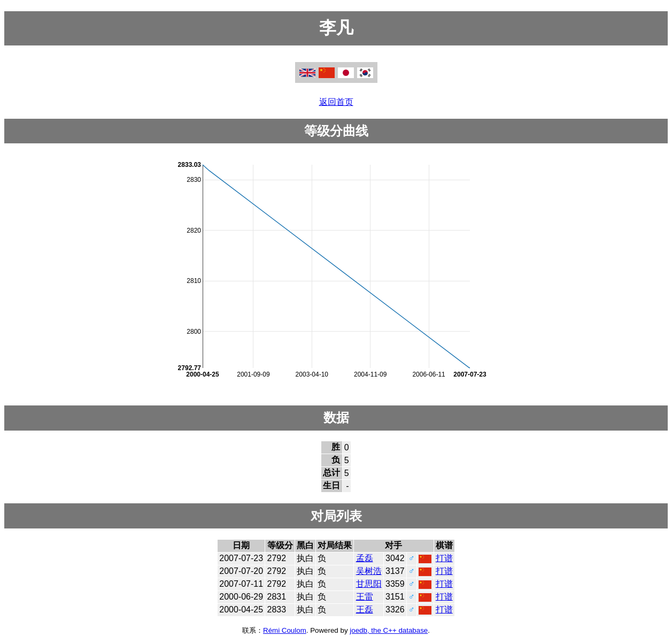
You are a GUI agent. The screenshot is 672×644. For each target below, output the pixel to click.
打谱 (444, 558)
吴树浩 (369, 571)
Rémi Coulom (285, 630)
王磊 (365, 609)
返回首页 (336, 102)
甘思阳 (369, 584)
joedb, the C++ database (389, 630)
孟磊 (365, 558)
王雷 (365, 597)
